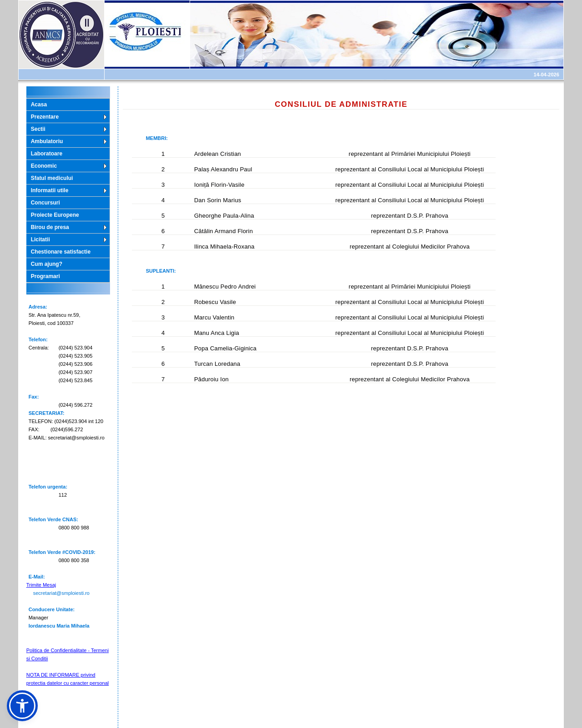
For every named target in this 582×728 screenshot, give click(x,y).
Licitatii (40, 239)
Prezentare (45, 117)
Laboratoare (47, 154)
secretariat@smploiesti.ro (61, 593)
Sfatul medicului (52, 178)
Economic (44, 166)
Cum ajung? (47, 264)
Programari (45, 276)
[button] (22, 706)
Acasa (39, 105)
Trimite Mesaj (41, 585)
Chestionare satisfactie (61, 252)
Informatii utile (50, 190)
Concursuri (45, 203)
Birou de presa (50, 227)
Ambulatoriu (47, 141)
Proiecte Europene (55, 215)
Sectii (38, 129)
